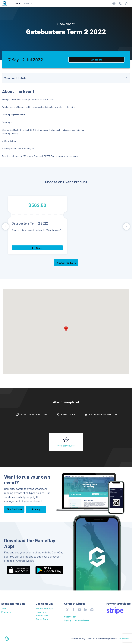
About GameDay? (44, 608)
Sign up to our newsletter (77, 620)
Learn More (41, 612)
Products (28, 4)
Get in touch (70, 617)
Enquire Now (42, 615)
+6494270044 (68, 414)
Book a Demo (42, 619)
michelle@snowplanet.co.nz (103, 414)
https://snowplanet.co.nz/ (34, 414)
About (17, 4)
